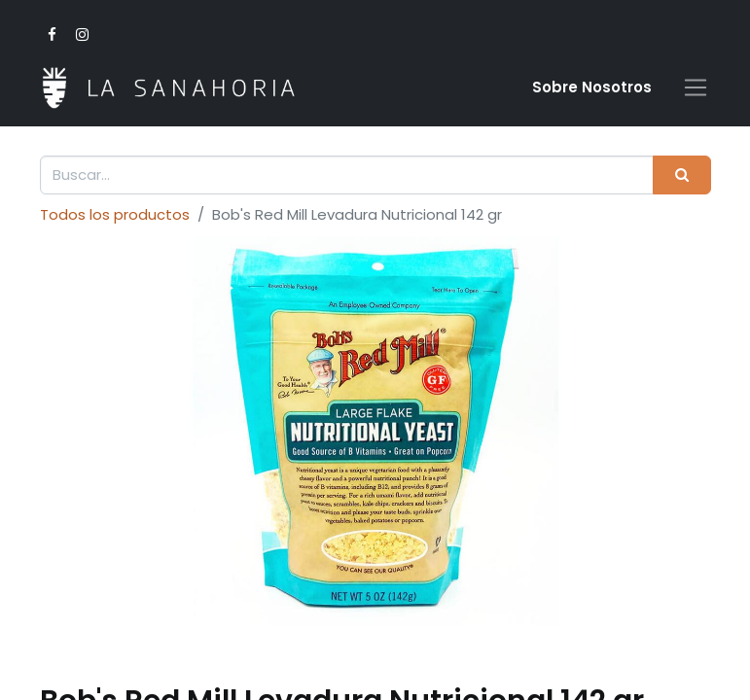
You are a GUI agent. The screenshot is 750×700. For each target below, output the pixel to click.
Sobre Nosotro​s (592, 87)
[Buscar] (681, 175)
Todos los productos (115, 214)
